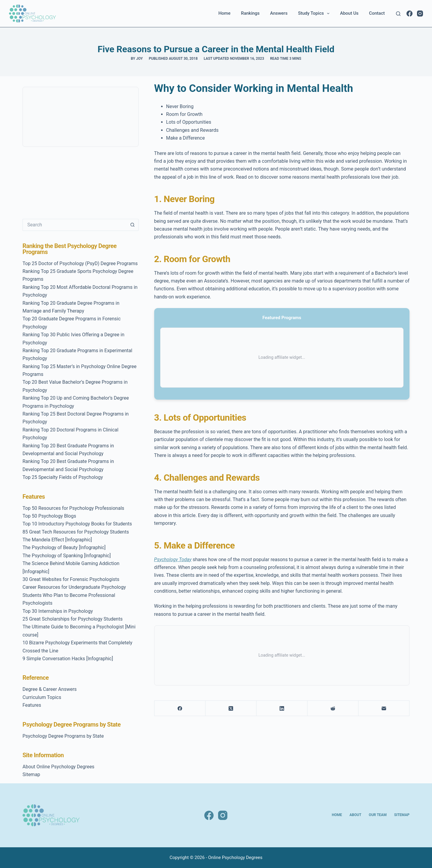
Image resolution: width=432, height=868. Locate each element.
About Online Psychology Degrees (58, 767)
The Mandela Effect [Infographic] (57, 540)
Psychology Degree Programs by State (63, 736)
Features (32, 705)
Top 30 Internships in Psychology (58, 611)
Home (224, 13)
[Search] (398, 14)
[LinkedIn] (282, 708)
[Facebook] (409, 14)
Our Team (378, 815)
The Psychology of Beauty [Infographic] (64, 547)
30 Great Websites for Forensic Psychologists (71, 579)
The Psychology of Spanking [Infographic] (67, 556)
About (355, 815)
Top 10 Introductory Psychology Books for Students (77, 524)
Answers (279, 13)
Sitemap (31, 774)
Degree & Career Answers (50, 689)
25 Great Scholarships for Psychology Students (73, 619)
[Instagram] (420, 14)
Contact (377, 13)
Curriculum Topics (42, 697)
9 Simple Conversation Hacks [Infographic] (68, 659)
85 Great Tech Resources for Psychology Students (76, 532)
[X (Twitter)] (231, 708)
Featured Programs (282, 318)
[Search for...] (75, 225)
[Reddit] (333, 708)
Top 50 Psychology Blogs (49, 516)
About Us (349, 13)
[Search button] (133, 225)
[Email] (384, 708)
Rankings (250, 13)
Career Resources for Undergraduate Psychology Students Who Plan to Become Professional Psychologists (74, 595)
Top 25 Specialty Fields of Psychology (63, 477)
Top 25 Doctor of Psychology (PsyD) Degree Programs (80, 263)
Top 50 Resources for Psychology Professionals (73, 508)
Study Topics (315, 14)
